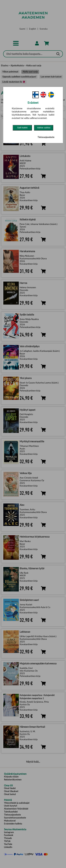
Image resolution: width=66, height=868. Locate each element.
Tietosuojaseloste (46, 137)
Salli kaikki (22, 128)
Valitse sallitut (44, 128)
